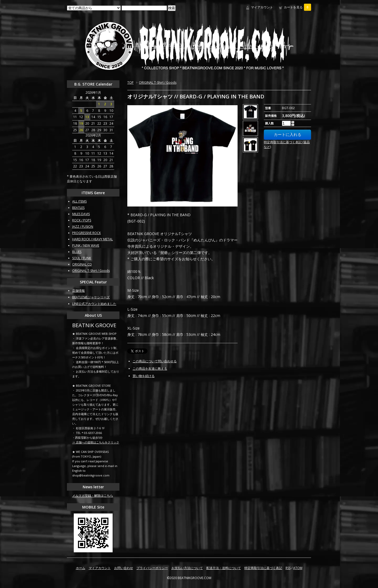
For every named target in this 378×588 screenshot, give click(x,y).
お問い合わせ (124, 568)
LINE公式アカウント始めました (94, 304)
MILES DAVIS (81, 214)
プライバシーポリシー (152, 568)
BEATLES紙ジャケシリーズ (91, 297)
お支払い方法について (187, 568)
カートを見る (297, 7)
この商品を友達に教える (150, 369)
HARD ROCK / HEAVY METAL (93, 239)
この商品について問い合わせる (155, 361)
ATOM (298, 568)
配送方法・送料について (224, 568)
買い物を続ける (144, 376)
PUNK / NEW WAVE (86, 245)
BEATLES (78, 208)
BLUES (77, 252)
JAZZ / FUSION (83, 227)
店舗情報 (78, 291)
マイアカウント (262, 7)
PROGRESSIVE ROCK (86, 233)
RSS (288, 568)
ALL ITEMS (79, 201)
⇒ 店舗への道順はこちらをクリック (96, 442)
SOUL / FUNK (82, 258)
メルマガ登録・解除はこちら (93, 496)
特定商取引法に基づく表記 (263, 568)
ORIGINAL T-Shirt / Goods (158, 83)
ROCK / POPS (82, 220)
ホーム (81, 568)
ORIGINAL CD (82, 264)
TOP (130, 83)
